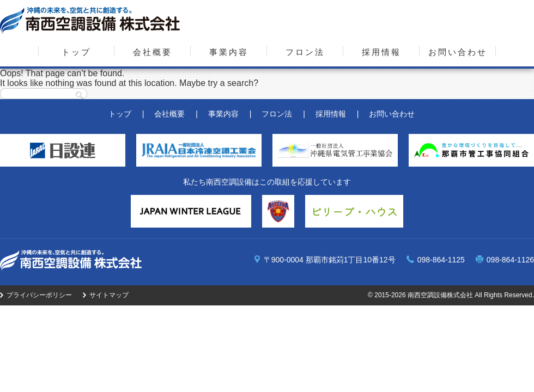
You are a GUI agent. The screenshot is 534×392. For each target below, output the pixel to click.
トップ (76, 52)
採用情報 (381, 52)
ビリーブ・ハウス (354, 212)
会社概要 (153, 52)
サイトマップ (109, 295)
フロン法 (305, 52)
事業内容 (229, 52)
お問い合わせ (458, 52)
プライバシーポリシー (39, 295)
